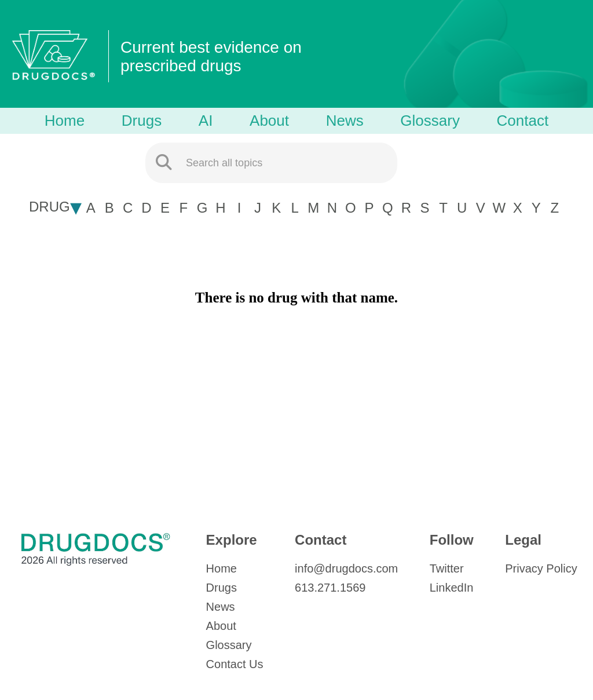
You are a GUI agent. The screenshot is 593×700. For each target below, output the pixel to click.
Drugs (142, 121)
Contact (523, 121)
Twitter (447, 568)
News (345, 121)
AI (206, 121)
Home (65, 121)
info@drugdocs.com (346, 568)
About (269, 121)
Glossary (430, 121)
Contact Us (235, 664)
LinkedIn (452, 588)
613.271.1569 (330, 588)
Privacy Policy (541, 568)
